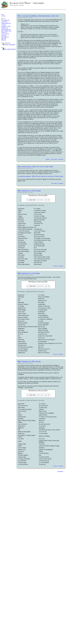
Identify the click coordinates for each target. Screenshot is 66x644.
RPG (4, 40)
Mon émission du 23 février (29, 191)
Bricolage (5, 37)
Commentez (61, 159)
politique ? (6, 26)
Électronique (6, 29)
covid (4, 22)
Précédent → (61, 471)
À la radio (5, 20)
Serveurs (5, 34)
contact (3, 16)
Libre (4, 32)
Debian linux (6, 23)
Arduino (5, 28)
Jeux (4, 38)
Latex (4, 35)
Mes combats (6, 31)
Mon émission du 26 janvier (29, 361)
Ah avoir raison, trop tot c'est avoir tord (35, 166)
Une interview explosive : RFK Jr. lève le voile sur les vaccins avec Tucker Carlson (40, 176)
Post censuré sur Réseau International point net (38, 16)
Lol (4, 25)
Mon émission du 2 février (29, 273)
